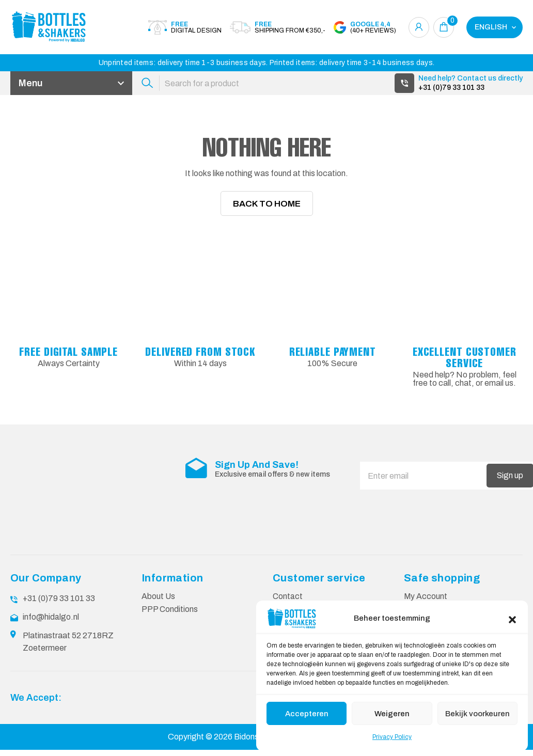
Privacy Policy (392, 737)
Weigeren (392, 714)
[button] (512, 619)
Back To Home (267, 209)
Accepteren (307, 714)
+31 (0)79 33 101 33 (451, 88)
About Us (159, 602)
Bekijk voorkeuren (477, 714)
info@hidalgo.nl (51, 623)
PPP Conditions (170, 615)
